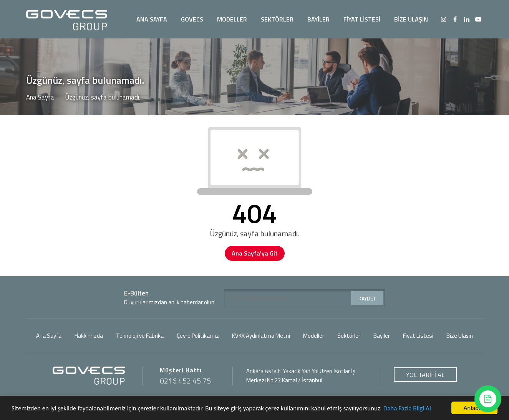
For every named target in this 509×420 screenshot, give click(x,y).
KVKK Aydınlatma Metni (261, 336)
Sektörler (349, 336)
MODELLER (232, 19)
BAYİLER (318, 19)
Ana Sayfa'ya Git (255, 253)
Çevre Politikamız (198, 336)
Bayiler (382, 336)
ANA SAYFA (152, 19)
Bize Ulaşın (460, 336)
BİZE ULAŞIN (411, 19)
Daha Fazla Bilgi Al (407, 409)
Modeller (314, 336)
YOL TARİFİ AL (425, 375)
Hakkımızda (89, 336)
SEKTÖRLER (277, 19)
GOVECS (192, 19)
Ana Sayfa (40, 97)
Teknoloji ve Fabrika (140, 336)
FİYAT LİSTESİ (362, 19)
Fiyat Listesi (418, 336)
